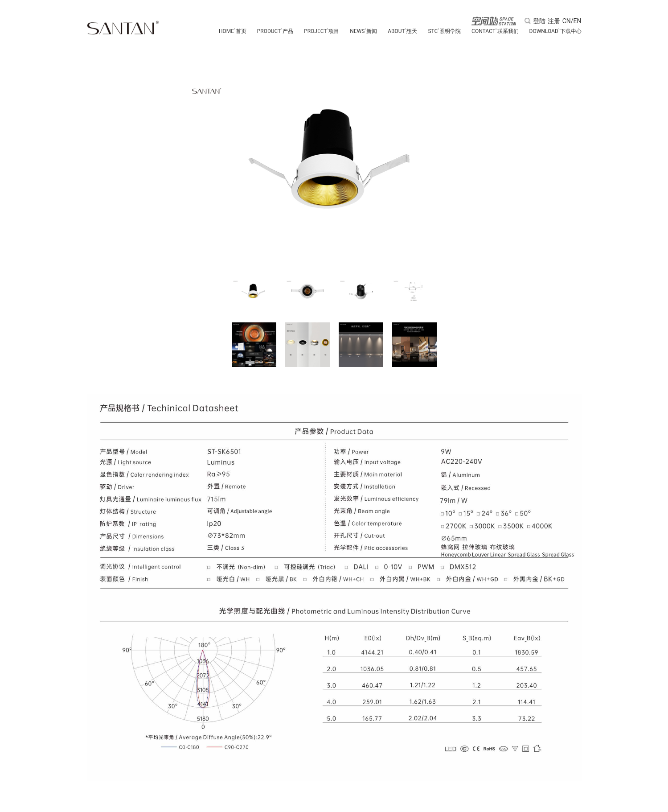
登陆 (539, 21)
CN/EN (572, 21)
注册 (554, 21)
